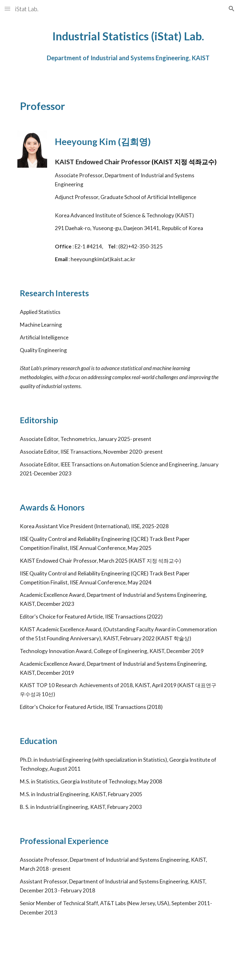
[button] (7, 9)
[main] (128, 49)
